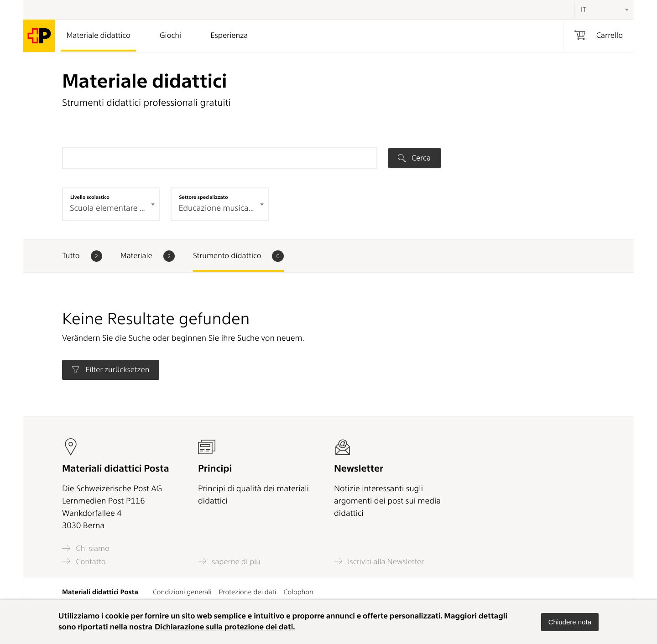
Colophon (298, 592)
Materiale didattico (98, 36)
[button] (570, 622)
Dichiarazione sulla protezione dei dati (224, 627)
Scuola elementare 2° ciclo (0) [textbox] (112, 208)
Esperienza (229, 36)
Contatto (84, 561)
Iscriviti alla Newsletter (379, 561)
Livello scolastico (90, 197)
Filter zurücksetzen (110, 370)
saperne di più (229, 561)
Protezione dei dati (248, 592)
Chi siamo (86, 548)
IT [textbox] (584, 10)
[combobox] (604, 10)
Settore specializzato (203, 197)
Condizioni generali (182, 592)
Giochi (170, 36)
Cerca (414, 158)
